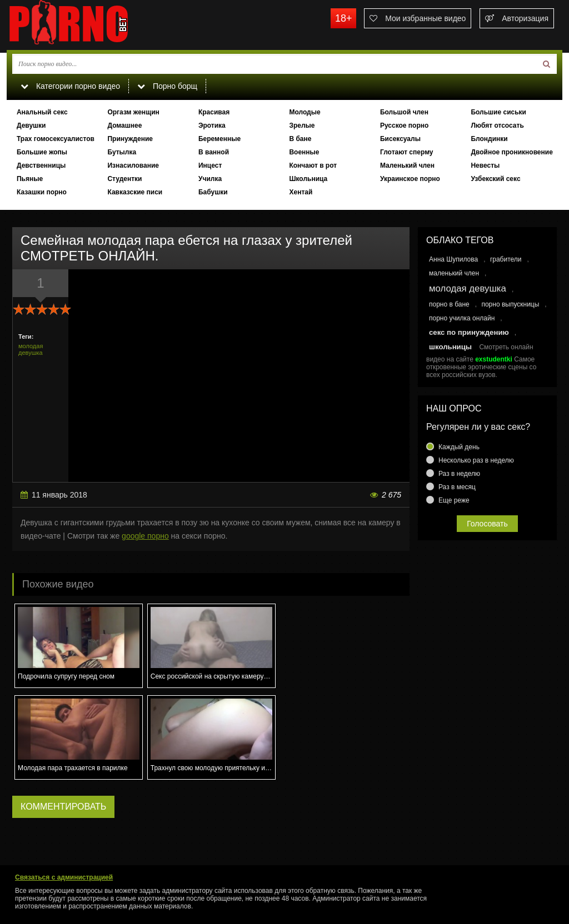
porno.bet (90, 25)
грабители (506, 259)
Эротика (212, 125)
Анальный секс (42, 112)
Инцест (210, 165)
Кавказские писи (135, 192)
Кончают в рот (313, 165)
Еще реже (454, 500)
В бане (300, 139)
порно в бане (449, 304)
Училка (210, 179)
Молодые (305, 112)
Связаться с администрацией (64, 877)
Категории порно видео (70, 86)
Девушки (31, 125)
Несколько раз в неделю (476, 460)
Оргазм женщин (133, 112)
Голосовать (487, 524)
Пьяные (30, 179)
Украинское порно (410, 179)
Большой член (404, 112)
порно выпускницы (510, 304)
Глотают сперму (407, 152)
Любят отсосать (497, 125)
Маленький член (407, 165)
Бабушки (213, 192)
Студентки (124, 179)
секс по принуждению (469, 332)
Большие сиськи (498, 112)
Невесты (485, 165)
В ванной (214, 152)
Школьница (308, 179)
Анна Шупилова (453, 259)
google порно (145, 536)
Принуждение (130, 139)
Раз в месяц (457, 487)
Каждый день (459, 447)
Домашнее (124, 125)
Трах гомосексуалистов (56, 139)
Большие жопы (42, 152)
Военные (304, 152)
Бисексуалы (400, 139)
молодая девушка (31, 349)
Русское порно (404, 125)
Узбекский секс (495, 179)
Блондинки (489, 139)
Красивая (214, 112)
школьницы (450, 347)
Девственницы (41, 165)
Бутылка (122, 152)
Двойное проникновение (511, 152)
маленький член (454, 273)
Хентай (301, 192)
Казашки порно (42, 192)
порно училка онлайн (462, 318)
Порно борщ (167, 86)
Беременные (219, 139)
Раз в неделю (459, 474)
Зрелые (302, 125)
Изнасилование (133, 165)
